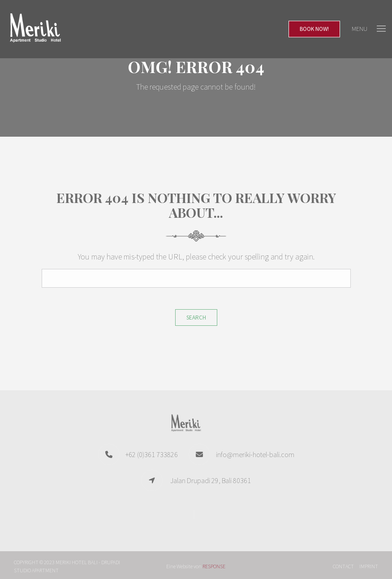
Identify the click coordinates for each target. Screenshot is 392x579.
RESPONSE (214, 566)
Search (196, 318)
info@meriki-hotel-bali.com (255, 454)
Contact (343, 566)
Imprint (369, 566)
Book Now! (314, 29)
